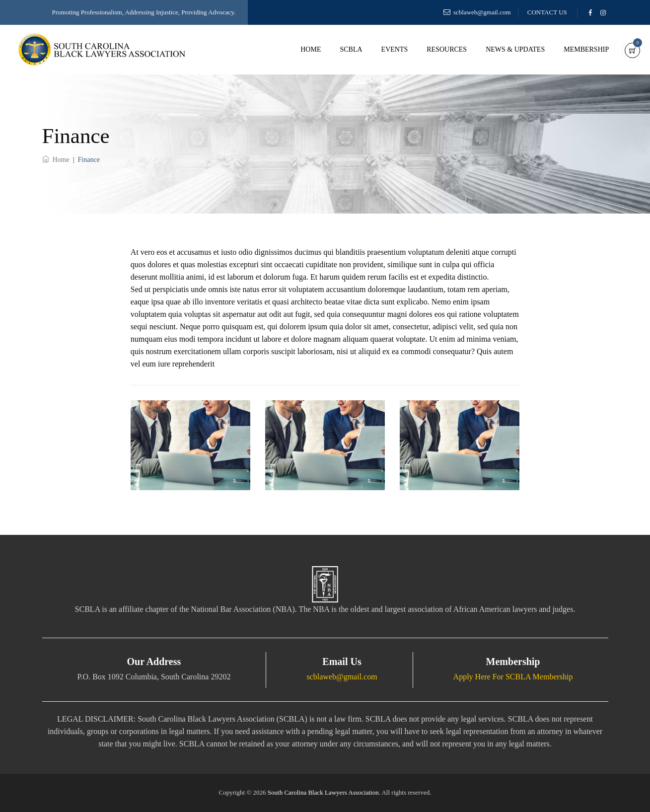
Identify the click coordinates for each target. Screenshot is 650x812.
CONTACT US (547, 12)
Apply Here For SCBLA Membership (513, 677)
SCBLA (338, 49)
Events (382, 49)
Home (298, 49)
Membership (574, 49)
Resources (434, 49)
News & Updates (503, 49)
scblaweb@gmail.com (482, 12)
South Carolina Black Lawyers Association (323, 792)
